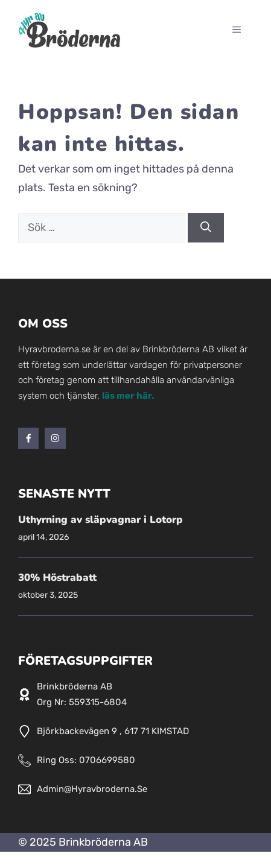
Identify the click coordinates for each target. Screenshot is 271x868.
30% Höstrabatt (57, 578)
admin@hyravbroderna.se (92, 789)
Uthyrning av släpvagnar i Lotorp (100, 520)
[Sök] (206, 228)
